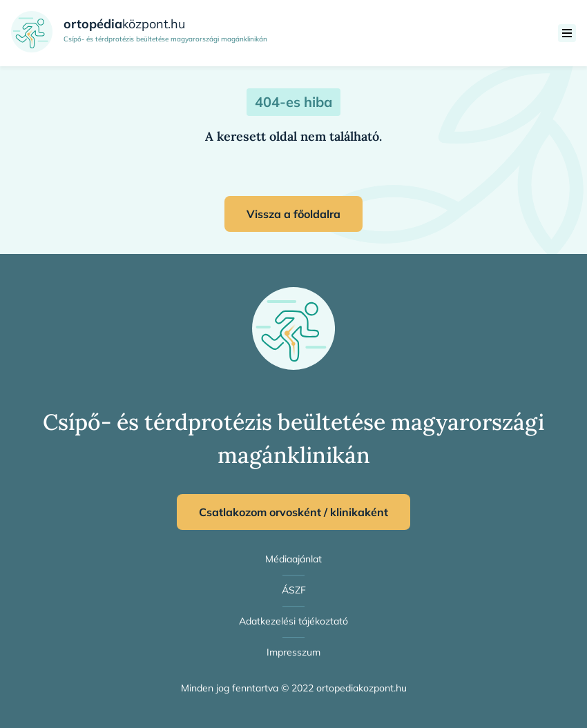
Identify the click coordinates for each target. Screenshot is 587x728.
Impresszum (293, 652)
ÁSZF (294, 590)
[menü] (567, 33)
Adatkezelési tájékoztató (293, 621)
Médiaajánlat (293, 559)
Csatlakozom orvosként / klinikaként (293, 512)
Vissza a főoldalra (293, 214)
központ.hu (124, 24)
